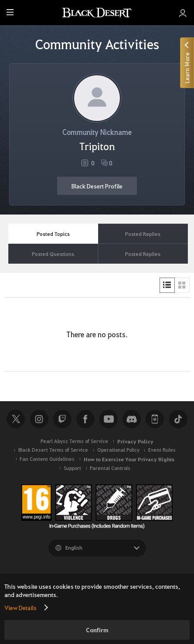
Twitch (62, 419)
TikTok (178, 419)
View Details (20, 607)
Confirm (97, 630)
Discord (132, 419)
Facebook (85, 419)
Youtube (109, 419)
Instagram (39, 419)
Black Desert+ (155, 419)
